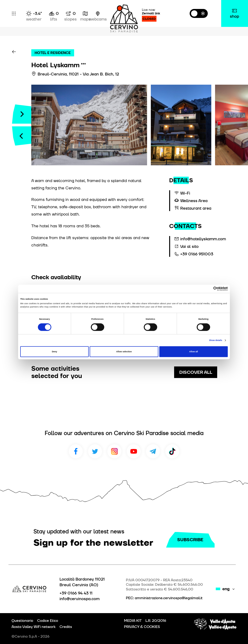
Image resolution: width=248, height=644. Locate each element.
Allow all (194, 352)
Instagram (114, 451)
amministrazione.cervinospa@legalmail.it (169, 598)
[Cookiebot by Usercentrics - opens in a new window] (207, 289)
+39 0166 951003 (197, 254)
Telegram (153, 451)
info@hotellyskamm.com (203, 239)
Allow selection (124, 352)
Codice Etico (48, 621)
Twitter (95, 451)
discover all (196, 372)
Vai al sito (189, 246)
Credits (66, 627)
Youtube (134, 451)
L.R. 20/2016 (156, 621)
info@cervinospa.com (80, 599)
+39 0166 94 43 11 (76, 593)
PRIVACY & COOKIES (142, 627)
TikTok (172, 451)
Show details (216, 340)
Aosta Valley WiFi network (34, 627)
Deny (54, 352)
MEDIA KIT (133, 621)
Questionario (22, 621)
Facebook (76, 451)
